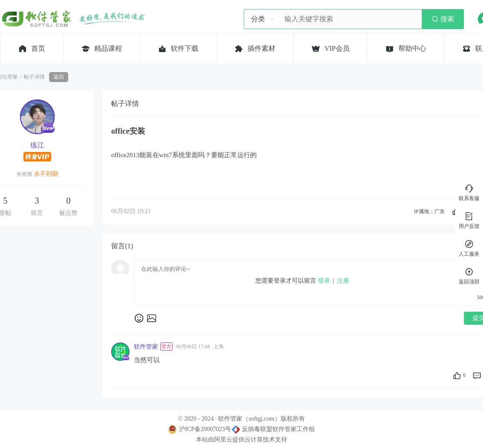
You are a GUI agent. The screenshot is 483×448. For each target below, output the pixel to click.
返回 (59, 77)
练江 (37, 145)
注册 (343, 281)
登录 (324, 281)
